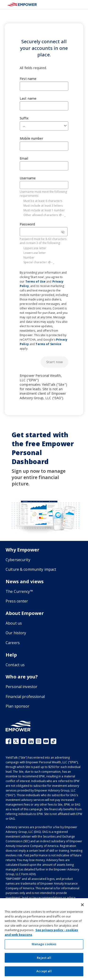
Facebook (8, 741)
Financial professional (25, 697)
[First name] (44, 86)
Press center (17, 601)
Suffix (24, 118)
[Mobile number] (44, 146)
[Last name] (44, 106)
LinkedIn (31, 741)
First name (28, 79)
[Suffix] (44, 126)
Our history (16, 633)
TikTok (54, 741)
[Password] (44, 232)
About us (14, 623)
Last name (28, 98)
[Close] (82, 905)
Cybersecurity (18, 560)
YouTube (46, 741)
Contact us (15, 665)
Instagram (38, 741)
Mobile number (31, 138)
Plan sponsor (18, 706)
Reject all (44, 958)
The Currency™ (19, 591)
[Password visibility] (63, 232)
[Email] (44, 166)
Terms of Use (36, 281)
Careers (13, 643)
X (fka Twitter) (16, 741)
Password (27, 224)
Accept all (44, 971)
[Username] (44, 185)
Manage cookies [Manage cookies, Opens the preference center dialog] (44, 944)
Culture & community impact (31, 569)
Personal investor (21, 687)
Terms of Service (48, 344)
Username (28, 178)
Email (24, 158)
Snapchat (23, 741)
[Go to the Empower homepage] (18, 726)
